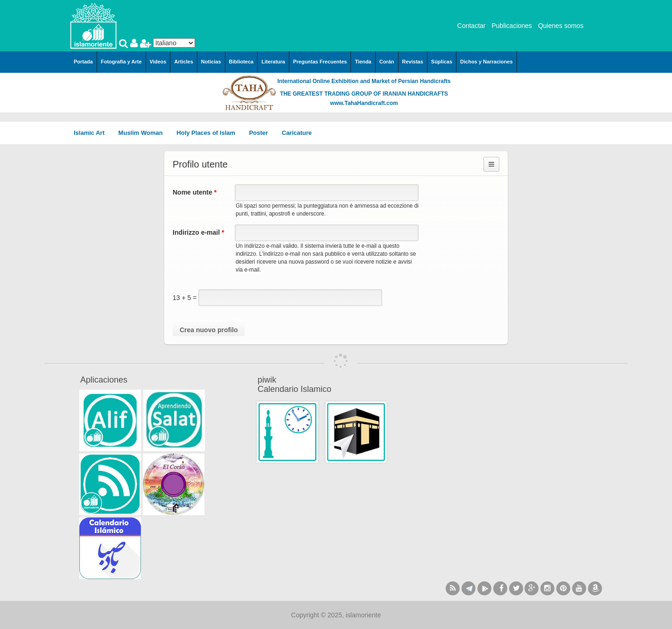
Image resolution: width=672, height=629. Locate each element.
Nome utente (195, 192)
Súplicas (442, 62)
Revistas (413, 62)
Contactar (472, 26)
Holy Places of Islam (209, 133)
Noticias (211, 62)
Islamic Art (92, 133)
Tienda (363, 62)
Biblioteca (241, 62)
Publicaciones (511, 26)
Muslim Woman (144, 133)
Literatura (273, 62)
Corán (387, 62)
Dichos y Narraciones (486, 62)
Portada (83, 62)
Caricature (297, 133)
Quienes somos (561, 26)
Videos (158, 62)
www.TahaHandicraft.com (364, 103)
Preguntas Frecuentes (320, 62)
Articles (183, 62)
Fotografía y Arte (121, 62)
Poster (262, 133)
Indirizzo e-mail (198, 232)
